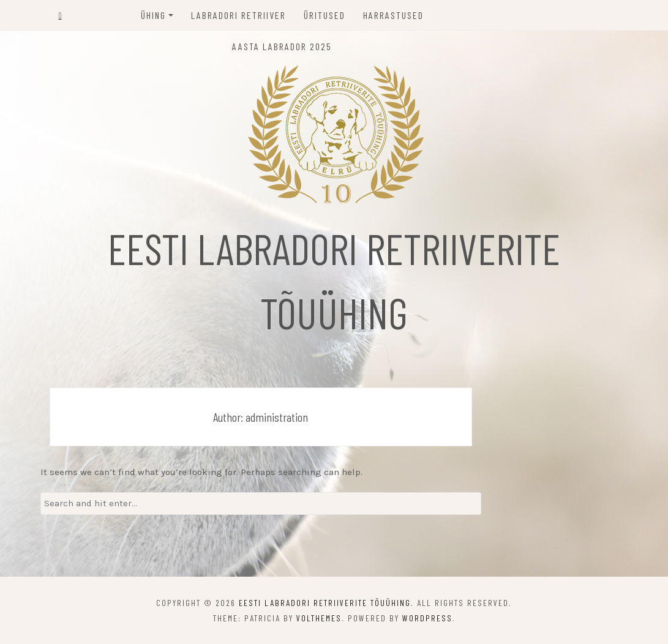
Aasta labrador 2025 (282, 46)
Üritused (325, 15)
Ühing (153, 15)
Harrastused (393, 15)
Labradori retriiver (238, 15)
